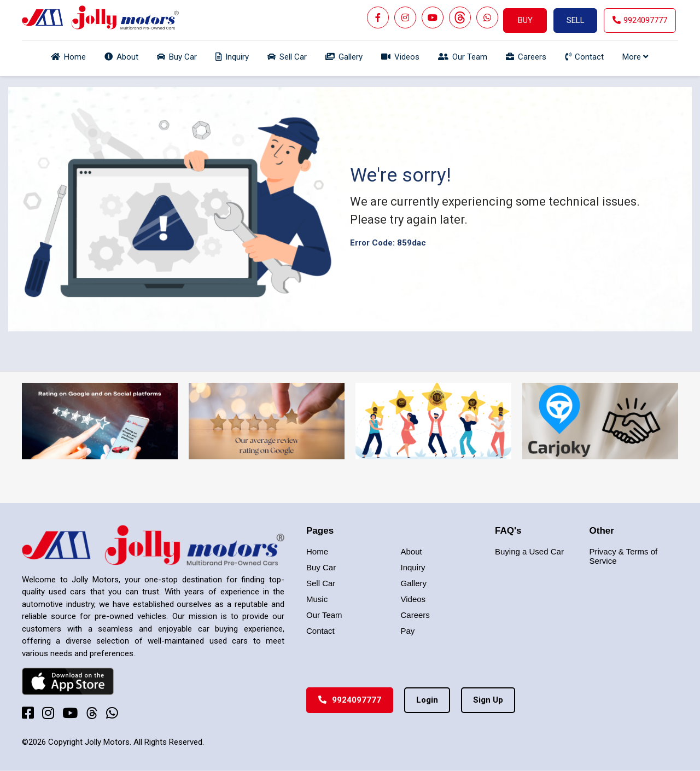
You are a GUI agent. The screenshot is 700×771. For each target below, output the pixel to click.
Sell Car (321, 583)
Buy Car (321, 567)
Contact (320, 631)
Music (317, 599)
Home (317, 551)
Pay (408, 631)
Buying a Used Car (529, 551)
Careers (415, 615)
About (412, 551)
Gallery (414, 583)
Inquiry (413, 567)
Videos (413, 599)
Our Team (324, 615)
